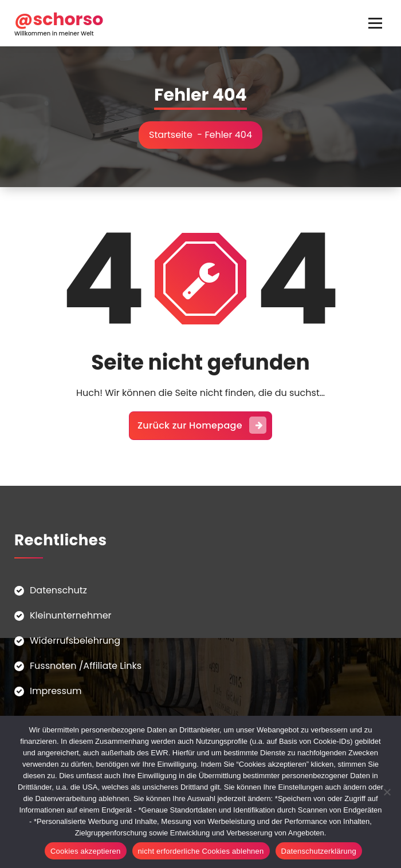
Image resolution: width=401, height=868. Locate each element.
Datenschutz (58, 590)
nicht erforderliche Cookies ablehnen (201, 851)
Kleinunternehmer (71, 615)
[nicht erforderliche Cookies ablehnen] (387, 792)
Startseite (171, 135)
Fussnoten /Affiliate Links (86, 666)
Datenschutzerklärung (319, 851)
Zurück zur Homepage (202, 425)
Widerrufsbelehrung (75, 641)
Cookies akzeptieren (86, 851)
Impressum (56, 691)
